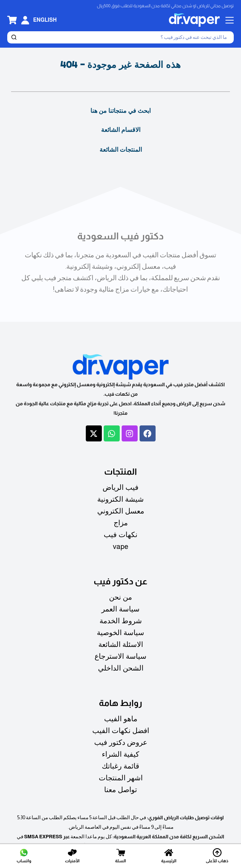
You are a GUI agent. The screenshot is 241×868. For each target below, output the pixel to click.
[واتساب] (24, 856)
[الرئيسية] (169, 856)
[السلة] (120, 856)
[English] (45, 20)
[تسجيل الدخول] (25, 20)
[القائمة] (230, 20)
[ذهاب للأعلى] (217, 856)
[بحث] (127, 37)
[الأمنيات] (72, 856)
